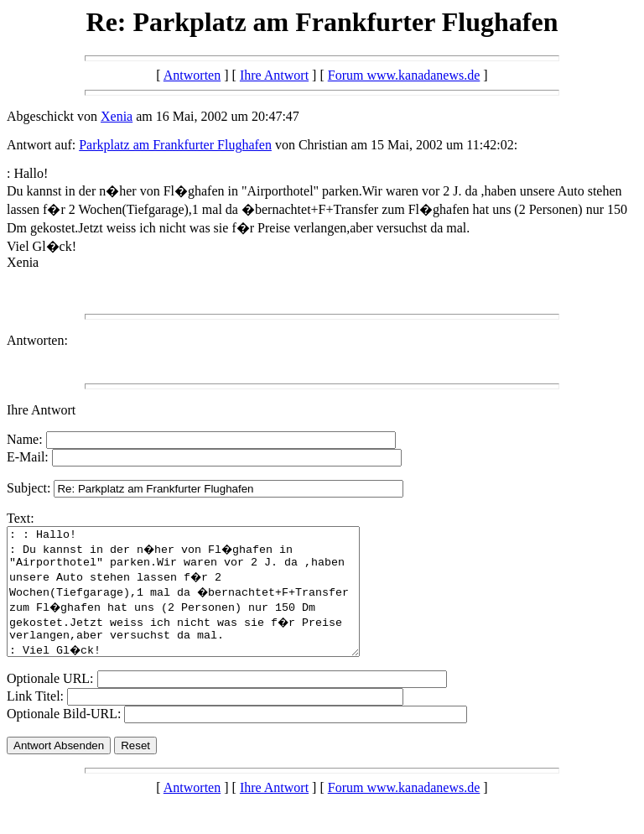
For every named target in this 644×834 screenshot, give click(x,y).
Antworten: (37, 340)
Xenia (117, 116)
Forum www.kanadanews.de (404, 75)
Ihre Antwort (274, 75)
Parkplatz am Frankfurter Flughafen (175, 145)
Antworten (192, 75)
